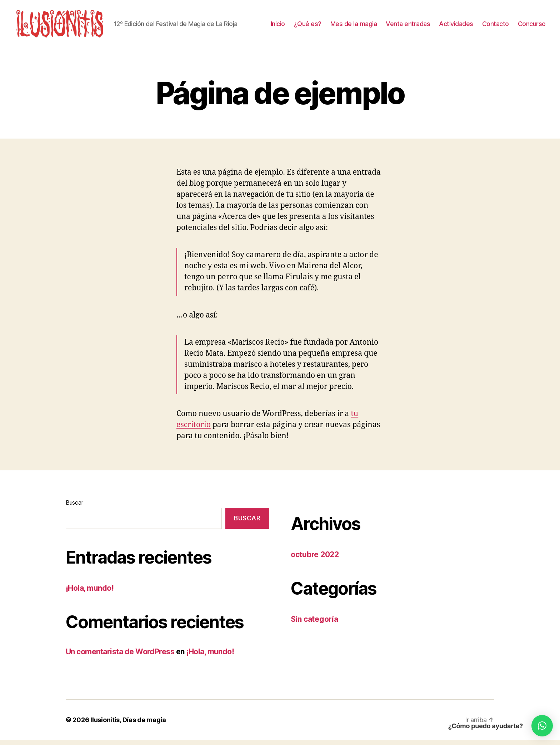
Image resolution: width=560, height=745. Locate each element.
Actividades (456, 26)
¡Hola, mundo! (90, 593)
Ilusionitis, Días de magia (128, 725)
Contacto (496, 26)
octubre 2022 (315, 559)
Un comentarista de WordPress (120, 656)
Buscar (74, 507)
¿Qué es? (308, 26)
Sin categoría (314, 624)
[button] (542, 726)
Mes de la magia (354, 26)
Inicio (278, 26)
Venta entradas (408, 26)
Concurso (532, 26)
